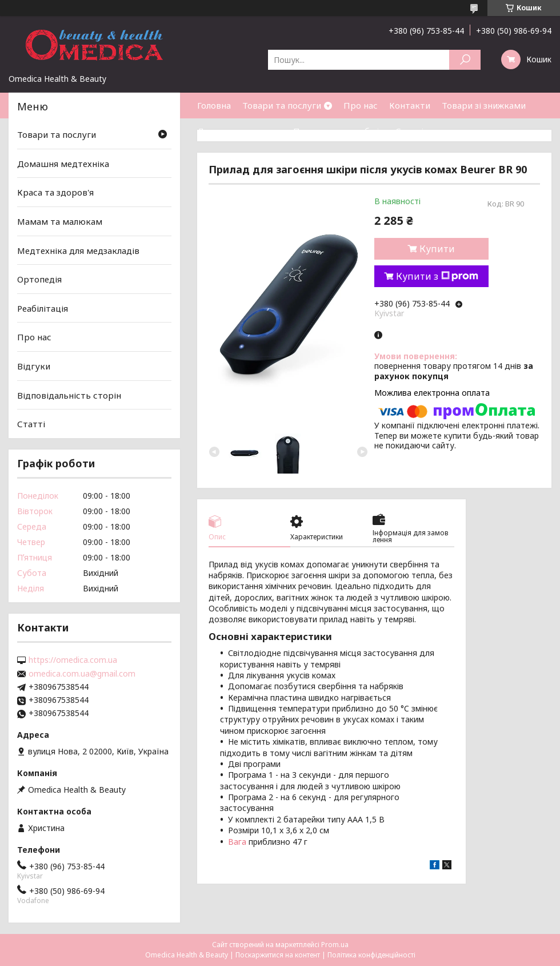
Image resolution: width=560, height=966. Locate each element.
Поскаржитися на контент (278, 955)
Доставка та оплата (239, 131)
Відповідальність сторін (69, 395)
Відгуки (34, 366)
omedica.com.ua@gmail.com (82, 674)
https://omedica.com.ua (73, 660)
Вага (237, 842)
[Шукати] (465, 60)
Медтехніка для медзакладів (78, 250)
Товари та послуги (282, 105)
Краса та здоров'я (55, 192)
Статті (409, 131)
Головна (214, 105)
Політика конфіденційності (371, 955)
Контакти (410, 105)
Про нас (361, 105)
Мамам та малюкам (60, 221)
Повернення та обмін (339, 131)
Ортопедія (39, 279)
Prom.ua (335, 945)
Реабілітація (43, 308)
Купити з (437, 276)
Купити (437, 249)
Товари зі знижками (484, 105)
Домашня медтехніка (63, 164)
